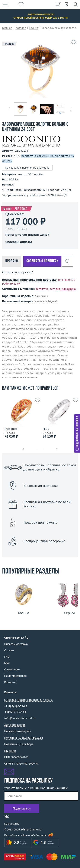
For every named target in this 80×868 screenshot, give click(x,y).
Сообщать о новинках (42, 261)
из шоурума (68, 289)
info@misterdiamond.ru (20, 718)
